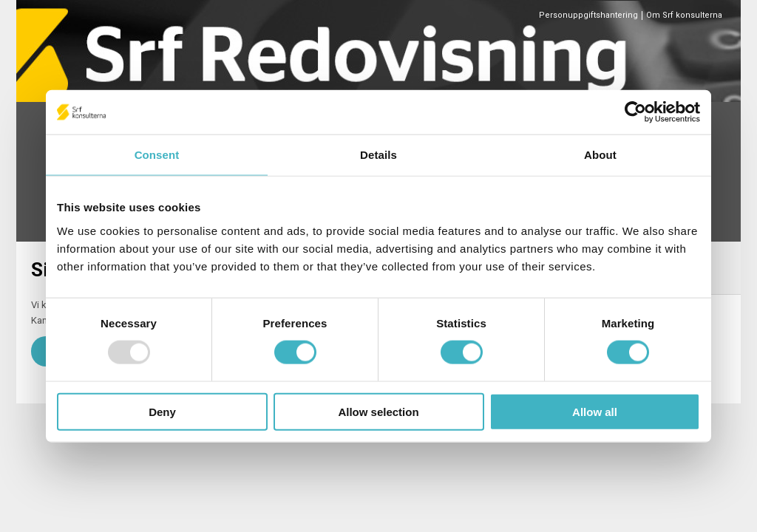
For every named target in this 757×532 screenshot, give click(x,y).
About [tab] (600, 155)
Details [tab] (378, 155)
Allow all (595, 411)
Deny (162, 411)
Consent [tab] (157, 155)
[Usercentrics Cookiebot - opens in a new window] (635, 112)
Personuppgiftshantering (588, 16)
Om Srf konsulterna (684, 16)
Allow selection (378, 411)
